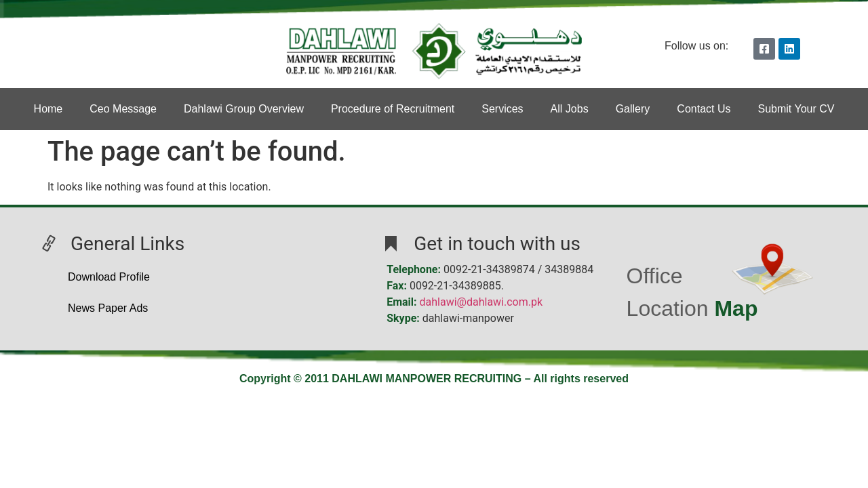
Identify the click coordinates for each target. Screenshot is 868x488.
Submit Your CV (796, 109)
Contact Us (704, 109)
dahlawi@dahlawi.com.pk (481, 302)
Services (502, 109)
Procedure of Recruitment (393, 109)
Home (48, 109)
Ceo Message (123, 109)
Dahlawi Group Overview (244, 109)
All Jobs (570, 109)
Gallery (633, 109)
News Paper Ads (108, 308)
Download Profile (109, 277)
